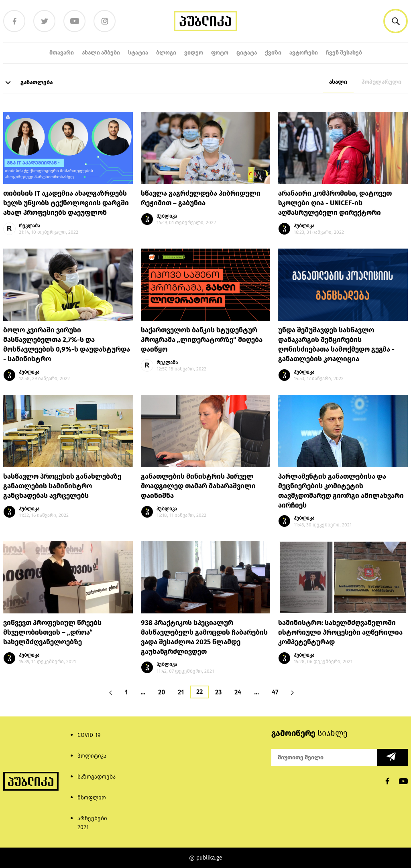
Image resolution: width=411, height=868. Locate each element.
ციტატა (247, 53)
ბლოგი (166, 53)
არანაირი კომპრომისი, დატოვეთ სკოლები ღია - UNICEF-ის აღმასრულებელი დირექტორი (335, 203)
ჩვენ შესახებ (344, 53)
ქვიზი (273, 53)
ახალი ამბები (101, 53)
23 (218, 692)
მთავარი (62, 53)
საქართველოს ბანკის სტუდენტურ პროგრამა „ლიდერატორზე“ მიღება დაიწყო (202, 340)
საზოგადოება (97, 777)
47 (275, 692)
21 (181, 692)
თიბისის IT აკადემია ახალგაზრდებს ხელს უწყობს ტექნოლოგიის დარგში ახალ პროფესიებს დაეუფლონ (66, 203)
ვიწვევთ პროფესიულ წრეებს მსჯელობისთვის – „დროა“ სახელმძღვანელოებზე (52, 632)
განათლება (28, 83)
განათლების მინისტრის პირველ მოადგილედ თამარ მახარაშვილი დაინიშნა (198, 486)
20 (162, 692)
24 (238, 692)
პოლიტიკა (92, 756)
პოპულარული (381, 82)
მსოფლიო (92, 798)
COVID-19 (89, 735)
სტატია (138, 53)
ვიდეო (194, 53)
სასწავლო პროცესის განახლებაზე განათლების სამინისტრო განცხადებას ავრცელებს (62, 486)
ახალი (338, 82)
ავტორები (304, 53)
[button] (396, 21)
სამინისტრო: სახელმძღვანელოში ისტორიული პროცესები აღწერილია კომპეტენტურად (340, 632)
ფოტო (220, 53)
